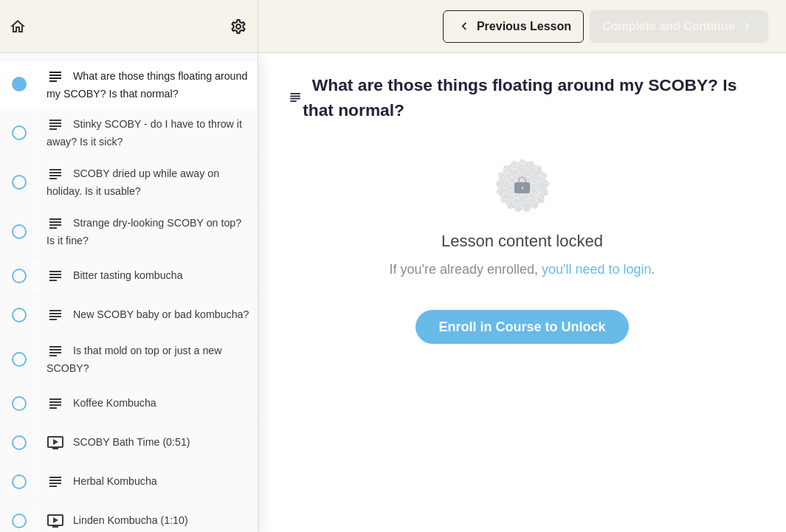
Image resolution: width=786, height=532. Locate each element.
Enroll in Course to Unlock (522, 327)
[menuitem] (239, 26)
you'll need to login (597, 269)
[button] (18, 26)
